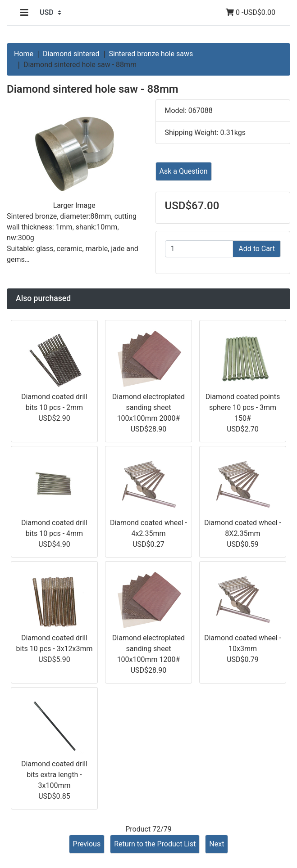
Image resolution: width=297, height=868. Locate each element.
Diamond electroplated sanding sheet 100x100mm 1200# (148, 649)
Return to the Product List (155, 844)
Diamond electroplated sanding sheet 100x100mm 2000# (148, 407)
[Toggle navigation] (24, 13)
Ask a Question (184, 171)
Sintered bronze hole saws (151, 54)
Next (217, 844)
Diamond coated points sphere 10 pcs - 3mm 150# (243, 407)
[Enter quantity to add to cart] (199, 249)
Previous (87, 844)
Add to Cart (257, 249)
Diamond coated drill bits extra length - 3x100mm (54, 775)
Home (24, 54)
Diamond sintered (71, 54)
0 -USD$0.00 (251, 12)
